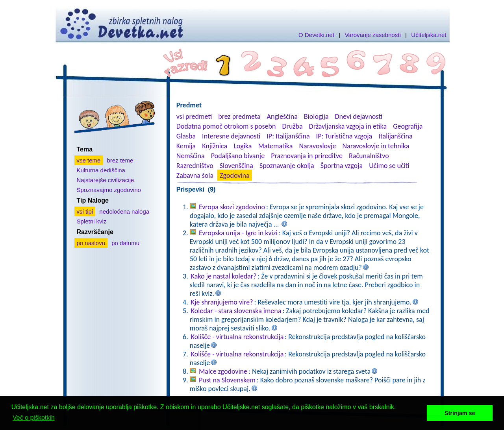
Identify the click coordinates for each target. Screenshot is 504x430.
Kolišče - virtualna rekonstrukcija (237, 337)
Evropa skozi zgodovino (232, 207)
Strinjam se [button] (460, 413)
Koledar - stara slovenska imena (236, 311)
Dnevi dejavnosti (359, 116)
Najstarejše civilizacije (106, 180)
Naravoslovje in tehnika (376, 146)
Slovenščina (236, 166)
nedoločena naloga (124, 211)
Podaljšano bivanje (238, 156)
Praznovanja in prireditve (307, 156)
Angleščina (282, 116)
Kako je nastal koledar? (224, 276)
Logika (243, 146)
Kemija (186, 146)
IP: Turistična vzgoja (344, 136)
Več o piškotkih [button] (34, 418)
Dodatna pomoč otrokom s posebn (226, 126)
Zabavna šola (195, 175)
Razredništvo (195, 166)
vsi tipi (85, 211)
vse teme (89, 160)
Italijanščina (395, 136)
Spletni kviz (92, 221)
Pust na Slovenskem (227, 380)
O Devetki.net (316, 35)
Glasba (186, 136)
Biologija (316, 116)
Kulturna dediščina (101, 170)
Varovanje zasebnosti (372, 35)
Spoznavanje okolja (287, 166)
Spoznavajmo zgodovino (109, 190)
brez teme (120, 160)
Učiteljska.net (429, 35)
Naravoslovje (317, 146)
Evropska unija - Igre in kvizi (238, 233)
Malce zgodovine (223, 371)
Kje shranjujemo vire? (222, 302)
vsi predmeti (194, 116)
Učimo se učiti (389, 166)
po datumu (125, 243)
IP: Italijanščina (288, 136)
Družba (293, 126)
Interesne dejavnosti (231, 136)
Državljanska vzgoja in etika (348, 126)
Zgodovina (234, 175)
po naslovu (91, 243)
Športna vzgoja (342, 166)
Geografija (408, 126)
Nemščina (191, 156)
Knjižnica (215, 146)
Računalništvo (369, 156)
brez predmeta (239, 116)
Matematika (275, 146)
